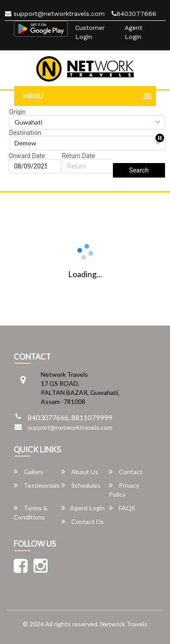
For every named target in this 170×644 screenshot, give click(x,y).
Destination (25, 133)
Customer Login (90, 32)
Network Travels (124, 624)
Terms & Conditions (31, 512)
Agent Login (134, 32)
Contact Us (83, 521)
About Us (80, 472)
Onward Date (27, 156)
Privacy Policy (124, 490)
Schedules (81, 485)
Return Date (79, 156)
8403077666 (134, 14)
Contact (126, 472)
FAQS (122, 508)
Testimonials (37, 485)
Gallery (29, 472)
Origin (17, 112)
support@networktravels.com (55, 14)
